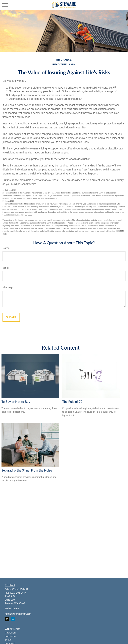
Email (6, 268)
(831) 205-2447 (20, 589)
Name (6, 248)
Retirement (10, 633)
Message (8, 287)
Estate (8, 640)
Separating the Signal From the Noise (27, 470)
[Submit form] (11, 317)
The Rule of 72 (72, 402)
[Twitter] (7, 619)
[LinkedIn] (13, 619)
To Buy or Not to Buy (16, 402)
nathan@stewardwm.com (18, 614)
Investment (10, 636)
